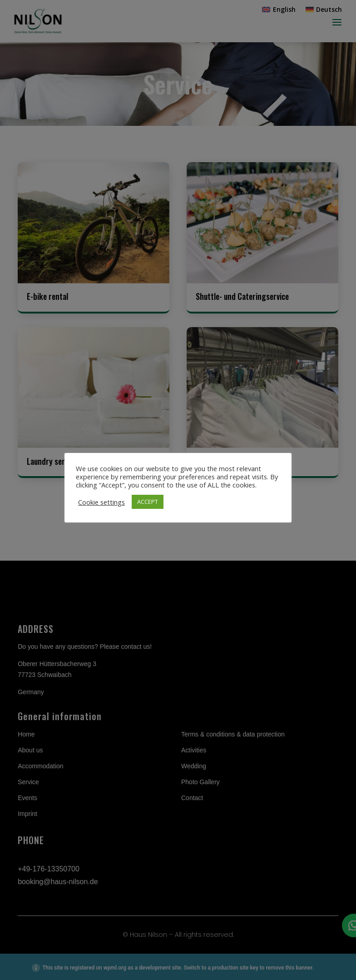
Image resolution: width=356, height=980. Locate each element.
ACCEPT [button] (148, 502)
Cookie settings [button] (101, 502)
